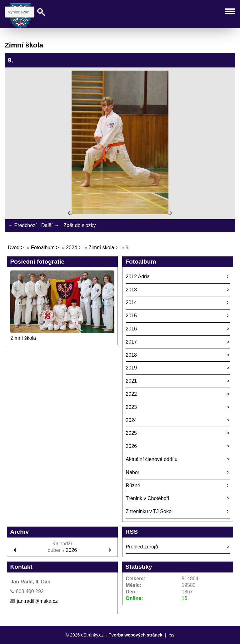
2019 (131, 368)
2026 (131, 446)
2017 (131, 342)
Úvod (14, 248)
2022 (131, 394)
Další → (50, 225)
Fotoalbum (43, 248)
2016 (131, 329)
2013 (131, 290)
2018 (131, 355)
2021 (131, 381)
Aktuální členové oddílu (151, 459)
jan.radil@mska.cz (37, 601)
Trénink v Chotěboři (147, 498)
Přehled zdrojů (142, 547)
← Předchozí (22, 225)
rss (171, 635)
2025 (131, 433)
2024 (72, 248)
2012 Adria (138, 277)
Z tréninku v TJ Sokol (149, 511)
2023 (131, 407)
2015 (131, 316)
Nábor (132, 472)
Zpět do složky (80, 225)
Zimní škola (101, 248)
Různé (133, 485)
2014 (131, 302)
